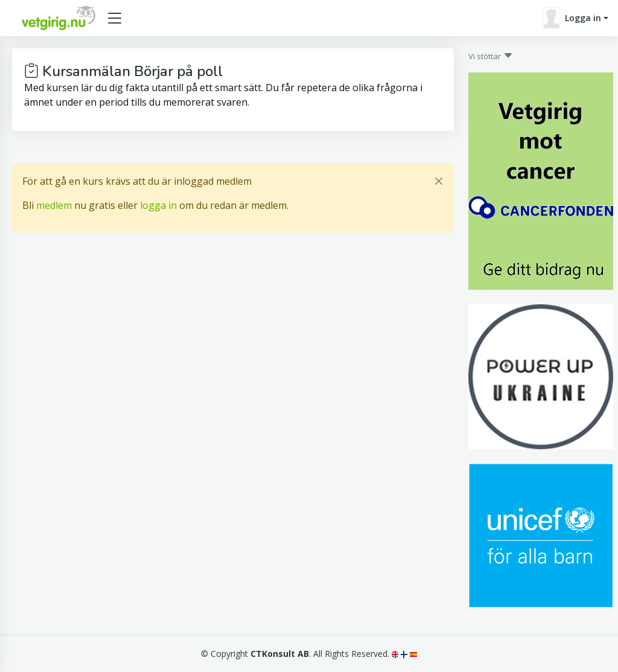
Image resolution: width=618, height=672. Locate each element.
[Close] (439, 181)
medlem (54, 205)
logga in (158, 205)
